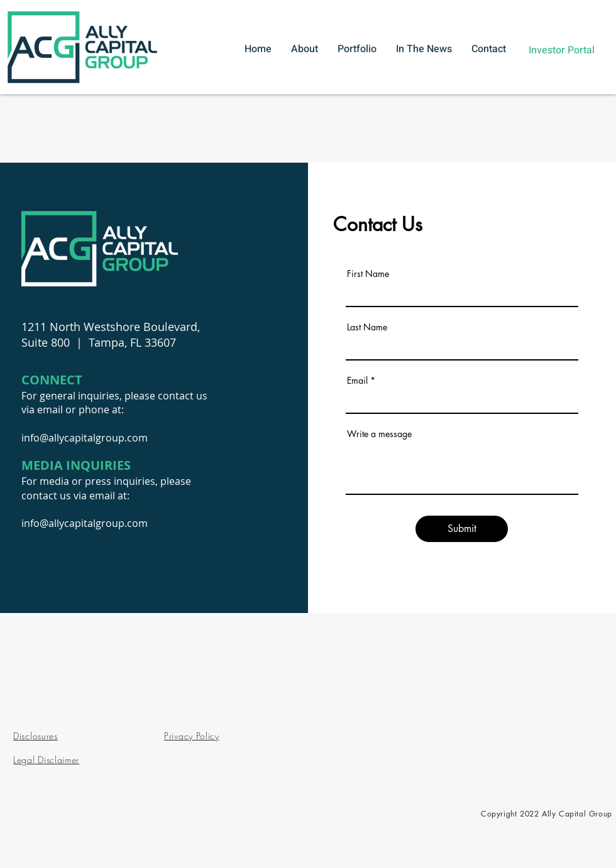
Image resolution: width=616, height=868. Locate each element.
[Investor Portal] (561, 50)
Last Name (367, 327)
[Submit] (462, 529)
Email (357, 381)
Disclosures (36, 736)
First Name (368, 274)
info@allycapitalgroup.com (85, 438)
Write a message (379, 434)
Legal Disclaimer (46, 760)
